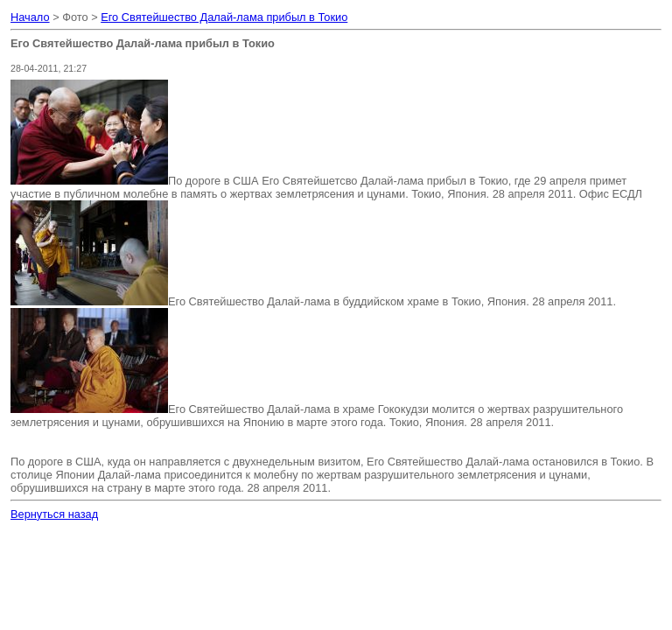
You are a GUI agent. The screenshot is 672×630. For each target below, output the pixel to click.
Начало (30, 17)
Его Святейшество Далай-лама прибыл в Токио (224, 17)
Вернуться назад (54, 514)
